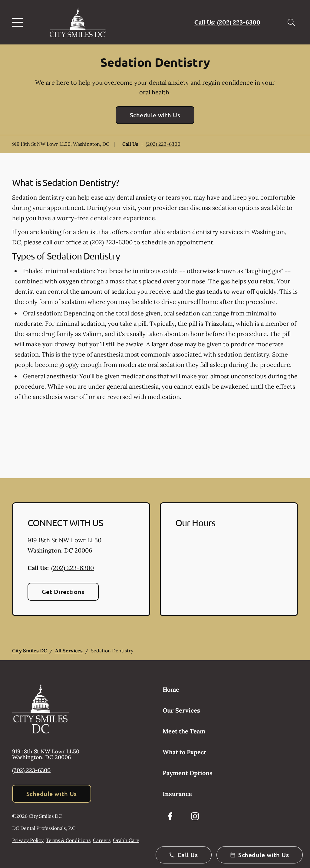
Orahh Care (126, 840)
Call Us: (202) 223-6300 (227, 22)
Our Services (181, 710)
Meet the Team (184, 731)
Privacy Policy (28, 840)
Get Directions (63, 592)
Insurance (177, 794)
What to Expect (184, 752)
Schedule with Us (155, 115)
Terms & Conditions (68, 840)
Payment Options (188, 773)
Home (171, 689)
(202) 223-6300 (163, 144)
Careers (102, 840)
